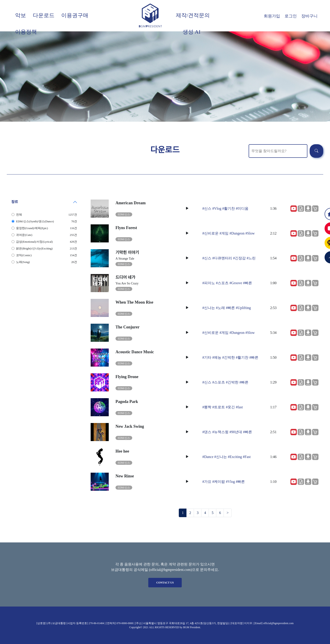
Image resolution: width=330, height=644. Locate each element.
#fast (239, 407)
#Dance (208, 457)
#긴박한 (229, 357)
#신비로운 (210, 233)
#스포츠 (222, 283)
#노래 (220, 308)
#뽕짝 (207, 407)
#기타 (207, 357)
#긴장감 (239, 258)
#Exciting (235, 457)
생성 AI (192, 32)
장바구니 (309, 16)
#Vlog (217, 208)
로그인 (291, 16)
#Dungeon (237, 233)
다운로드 (44, 15)
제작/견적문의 (193, 15)
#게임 (224, 233)
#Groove (236, 283)
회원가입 (272, 16)
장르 (15, 202)
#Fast (247, 457)
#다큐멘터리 (222, 258)
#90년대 (236, 432)
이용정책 (26, 32)
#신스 (207, 208)
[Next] (227, 513)
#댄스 (207, 432)
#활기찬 (229, 208)
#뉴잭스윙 (220, 432)
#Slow (250, 233)
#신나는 (209, 308)
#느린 (251, 258)
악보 (21, 15)
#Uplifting (243, 308)
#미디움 (242, 208)
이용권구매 (75, 15)
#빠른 (247, 283)
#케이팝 (219, 482)
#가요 (207, 482)
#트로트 (219, 407)
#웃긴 (230, 407)
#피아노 (209, 283)
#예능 (217, 357)
